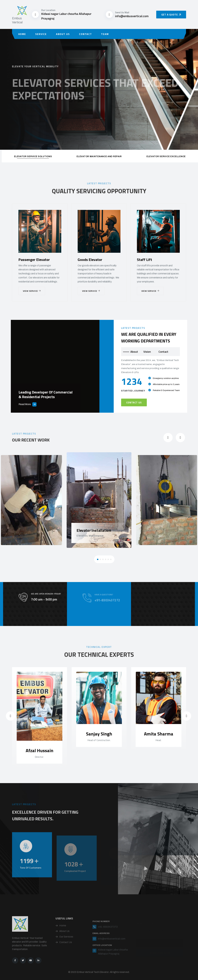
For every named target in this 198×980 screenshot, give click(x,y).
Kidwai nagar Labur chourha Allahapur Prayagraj (66, 16)
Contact (85, 34)
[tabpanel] (151, 382)
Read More (28, 404)
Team (105, 34)
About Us (63, 34)
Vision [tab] (147, 352)
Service (41, 34)
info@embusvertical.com (132, 16)
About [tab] (134, 352)
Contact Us (134, 402)
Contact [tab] (163, 352)
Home (22, 34)
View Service (32, 291)
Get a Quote (171, 15)
